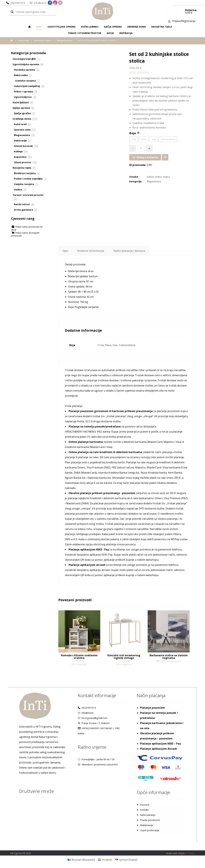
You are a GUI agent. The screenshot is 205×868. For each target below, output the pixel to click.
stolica (166, 177)
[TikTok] (60, 3)
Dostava (145, 805)
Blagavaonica (154, 181)
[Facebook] (50, 3)
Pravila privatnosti (150, 820)
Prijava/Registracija (184, 21)
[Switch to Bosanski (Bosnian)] (81, 860)
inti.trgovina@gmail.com (93, 718)
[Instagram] (55, 3)
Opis (65, 251)
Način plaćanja (148, 815)
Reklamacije (146, 825)
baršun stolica (154, 177)
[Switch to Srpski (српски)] (126, 860)
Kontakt (144, 810)
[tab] (65, 251)
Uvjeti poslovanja (150, 830)
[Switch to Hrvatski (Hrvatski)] (105, 860)
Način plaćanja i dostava (129, 251)
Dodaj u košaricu (147, 157)
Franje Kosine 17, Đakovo (94, 723)
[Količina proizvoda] (141, 148)
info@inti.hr (86, 713)
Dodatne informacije (91, 251)
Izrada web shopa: (175, 853)
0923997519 (87, 708)
